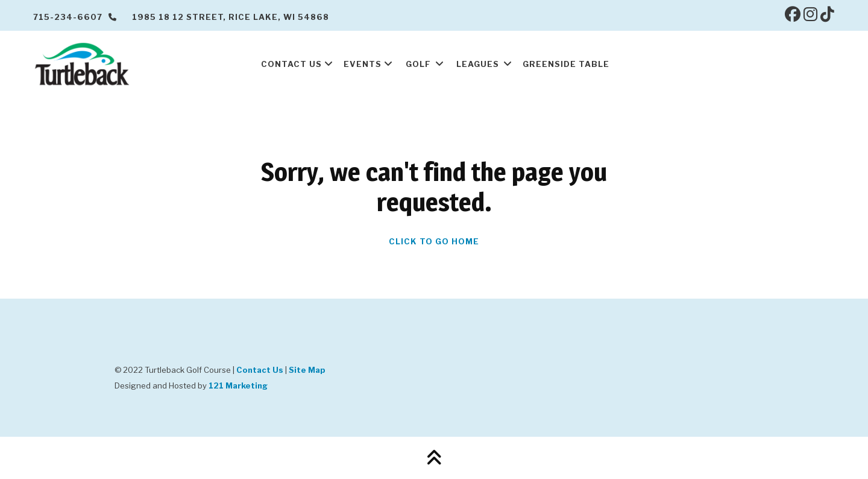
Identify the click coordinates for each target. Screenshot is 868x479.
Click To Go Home (434, 241)
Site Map (307, 370)
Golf (418, 64)
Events (363, 64)
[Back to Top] (434, 458)
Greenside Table (566, 64)
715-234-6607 (75, 17)
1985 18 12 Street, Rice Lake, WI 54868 (231, 17)
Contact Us (291, 64)
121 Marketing (238, 385)
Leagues (478, 64)
